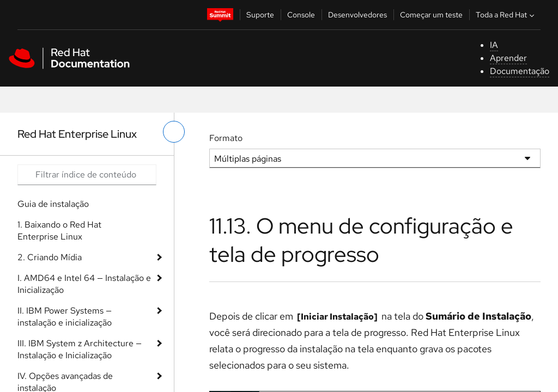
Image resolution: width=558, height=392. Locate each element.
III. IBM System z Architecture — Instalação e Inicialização (80, 349)
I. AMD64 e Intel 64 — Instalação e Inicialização (84, 284)
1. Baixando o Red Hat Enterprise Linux (59, 231)
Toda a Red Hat (506, 15)
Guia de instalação (53, 204)
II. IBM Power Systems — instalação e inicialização (65, 317)
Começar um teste (431, 15)
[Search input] (87, 175)
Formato (226, 138)
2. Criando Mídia (50, 257)
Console (301, 15)
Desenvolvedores (357, 15)
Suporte (260, 15)
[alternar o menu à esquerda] (174, 132)
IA (494, 45)
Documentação (520, 71)
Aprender (508, 58)
